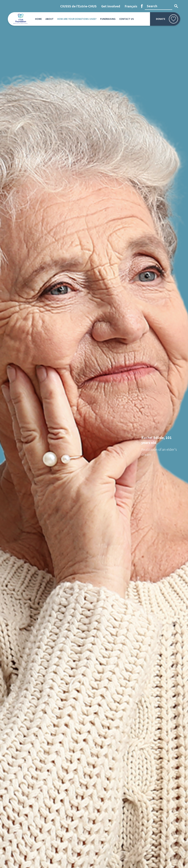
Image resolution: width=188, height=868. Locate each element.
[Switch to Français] (131, 6)
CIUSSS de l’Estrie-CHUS (78, 6)
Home (38, 19)
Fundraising (108, 19)
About (50, 19)
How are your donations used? (77, 19)
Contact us (127, 19)
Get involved (111, 6)
